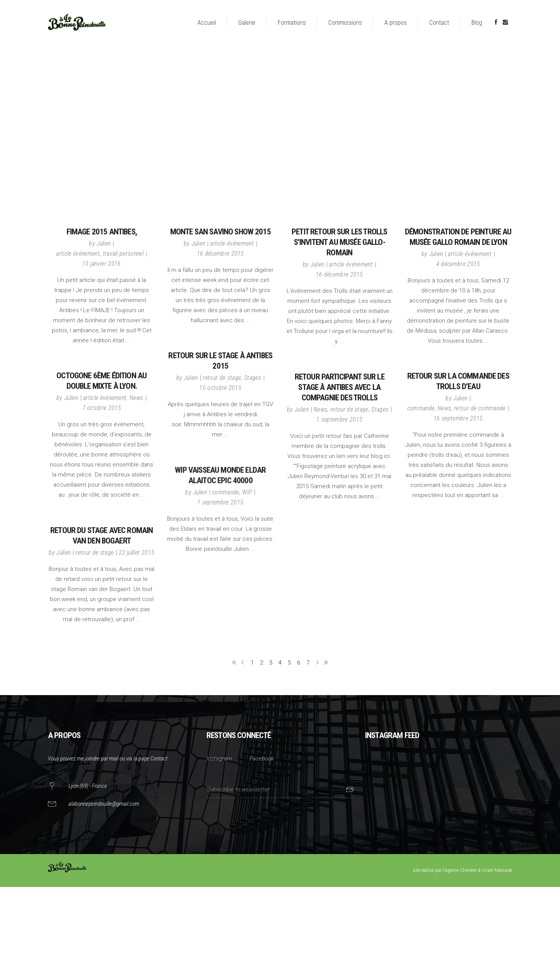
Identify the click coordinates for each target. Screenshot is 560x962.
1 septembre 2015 (339, 419)
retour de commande (480, 408)
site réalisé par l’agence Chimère (445, 870)
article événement (78, 254)
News (136, 398)
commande (421, 408)
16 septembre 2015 (458, 418)
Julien (104, 243)
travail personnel (123, 254)
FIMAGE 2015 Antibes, (102, 232)
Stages (253, 378)
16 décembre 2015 (220, 254)
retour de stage (222, 378)
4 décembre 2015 (458, 264)
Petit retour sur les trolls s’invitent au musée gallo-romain (339, 242)
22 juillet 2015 (137, 553)
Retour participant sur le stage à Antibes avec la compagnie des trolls (340, 387)
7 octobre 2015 (102, 408)
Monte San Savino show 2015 (220, 232)
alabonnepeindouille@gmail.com (104, 804)
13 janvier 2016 (102, 264)
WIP (247, 492)
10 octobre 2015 (220, 388)
